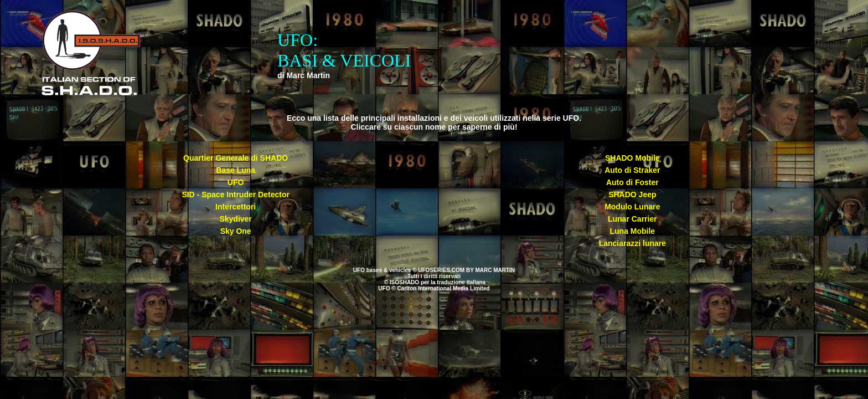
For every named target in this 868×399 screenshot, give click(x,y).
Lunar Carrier (632, 219)
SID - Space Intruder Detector (236, 195)
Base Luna (236, 170)
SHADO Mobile (632, 158)
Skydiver (235, 219)
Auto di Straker (632, 170)
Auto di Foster (632, 182)
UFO (236, 182)
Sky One (236, 231)
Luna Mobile (632, 231)
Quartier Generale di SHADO (236, 158)
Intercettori (236, 207)
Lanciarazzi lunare (632, 243)
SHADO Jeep (632, 195)
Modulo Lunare (632, 207)
